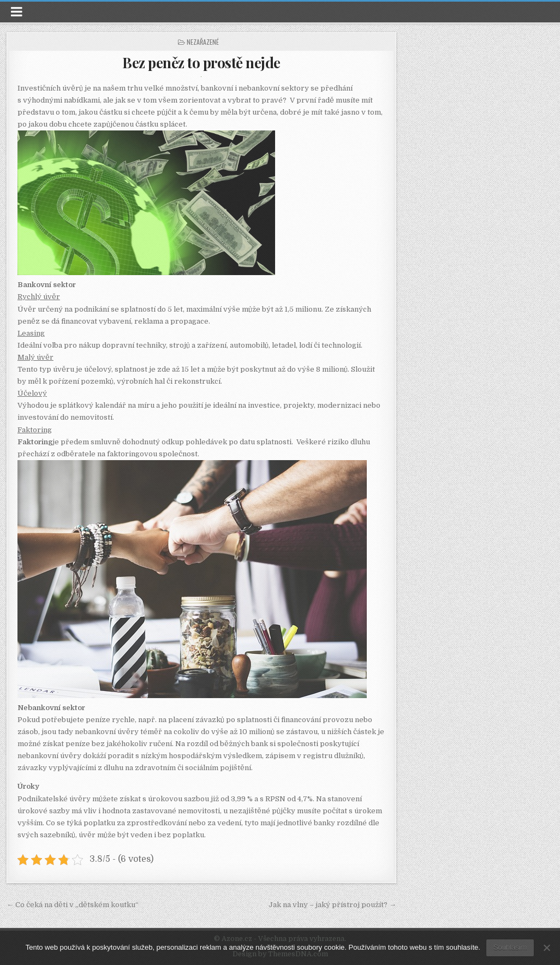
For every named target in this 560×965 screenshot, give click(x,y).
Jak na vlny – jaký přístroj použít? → (332, 905)
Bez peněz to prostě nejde (201, 62)
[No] (546, 948)
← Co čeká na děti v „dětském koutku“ (73, 905)
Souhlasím (510, 947)
